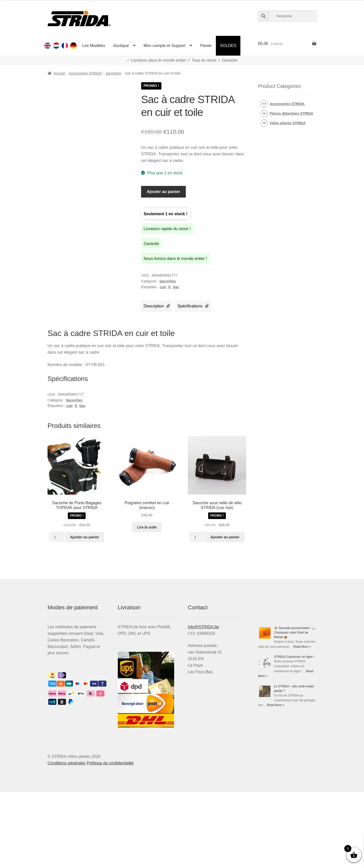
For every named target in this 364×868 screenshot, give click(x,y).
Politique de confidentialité (110, 763)
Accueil (59, 73)
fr (170, 287)
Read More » (302, 647)
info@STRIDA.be (203, 627)
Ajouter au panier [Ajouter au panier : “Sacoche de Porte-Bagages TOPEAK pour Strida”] (85, 537)
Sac (176, 287)
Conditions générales (66, 763)
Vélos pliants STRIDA (288, 123)
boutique (121, 46)
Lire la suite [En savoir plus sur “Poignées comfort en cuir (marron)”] (147, 527)
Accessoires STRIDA (85, 73)
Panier (206, 46)
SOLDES (228, 46)
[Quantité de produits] (57, 537)
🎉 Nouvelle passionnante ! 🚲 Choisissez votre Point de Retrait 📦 (295, 633)
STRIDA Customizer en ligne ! (294, 657)
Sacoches (113, 73)
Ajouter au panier (164, 192)
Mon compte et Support (165, 46)
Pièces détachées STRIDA (292, 113)
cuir (163, 287)
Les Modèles (94, 46)
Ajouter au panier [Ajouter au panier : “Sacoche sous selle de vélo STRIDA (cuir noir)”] (225, 537)
